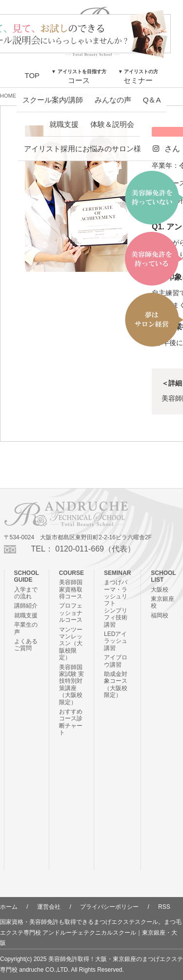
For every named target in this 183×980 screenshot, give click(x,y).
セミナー (138, 77)
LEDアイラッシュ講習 (116, 641)
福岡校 (160, 615)
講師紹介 (26, 606)
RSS (164, 907)
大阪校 (160, 590)
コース (79, 77)
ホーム (9, 907)
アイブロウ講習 (116, 661)
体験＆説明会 (112, 124)
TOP (32, 75)
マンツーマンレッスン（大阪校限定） (71, 644)
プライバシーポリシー (109, 907)
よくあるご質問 (26, 645)
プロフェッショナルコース (71, 613)
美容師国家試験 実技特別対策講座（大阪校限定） (71, 685)
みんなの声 (113, 100)
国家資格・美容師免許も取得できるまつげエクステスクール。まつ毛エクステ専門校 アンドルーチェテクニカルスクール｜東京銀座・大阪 (91, 932)
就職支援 (64, 124)
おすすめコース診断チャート (71, 722)
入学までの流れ (26, 593)
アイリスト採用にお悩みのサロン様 (82, 149)
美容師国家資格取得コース (71, 589)
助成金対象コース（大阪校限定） (116, 684)
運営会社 (49, 907)
